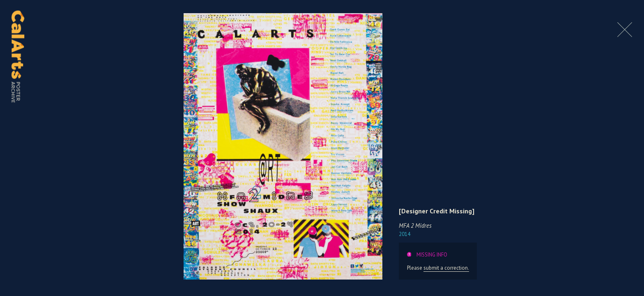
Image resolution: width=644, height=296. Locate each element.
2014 (405, 234)
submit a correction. (446, 268)
